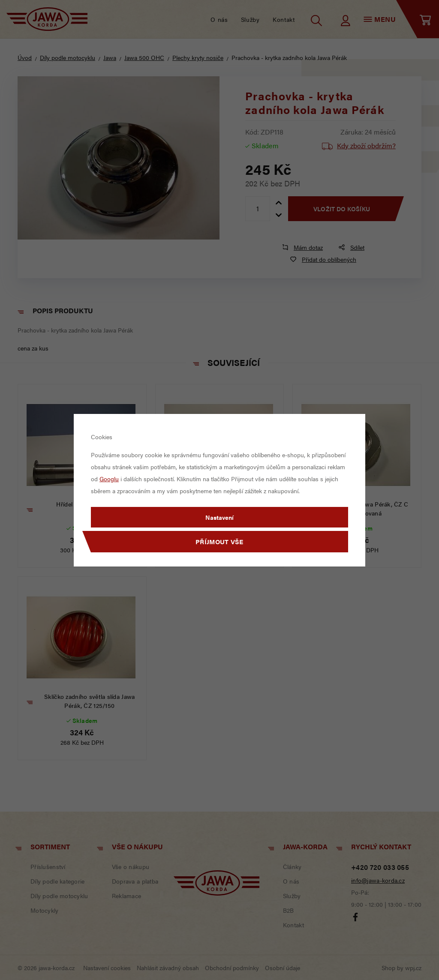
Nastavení (219, 517)
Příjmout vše (219, 541)
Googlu (109, 479)
